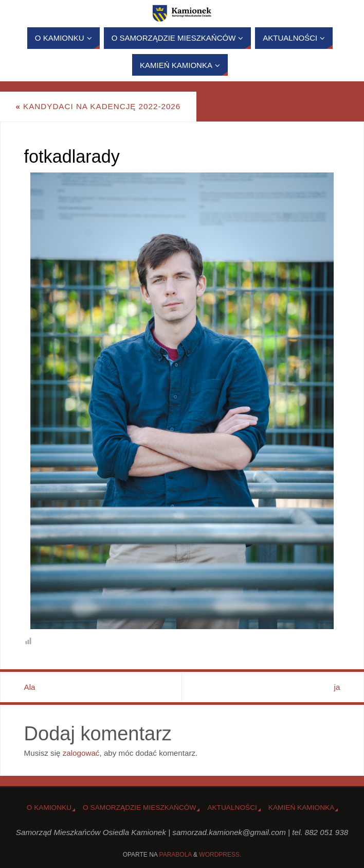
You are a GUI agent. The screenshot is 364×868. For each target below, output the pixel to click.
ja (337, 687)
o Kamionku (49, 808)
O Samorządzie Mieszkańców (139, 808)
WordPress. (220, 855)
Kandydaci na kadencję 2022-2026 (98, 106)
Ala (30, 687)
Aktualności (232, 808)
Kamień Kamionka (301, 808)
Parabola (176, 855)
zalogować (81, 753)
